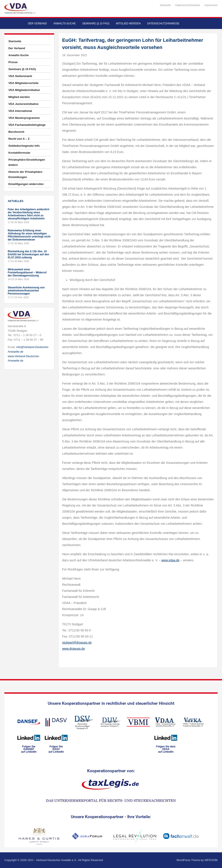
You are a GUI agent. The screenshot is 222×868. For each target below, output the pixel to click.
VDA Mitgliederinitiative (24, 90)
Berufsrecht (16, 132)
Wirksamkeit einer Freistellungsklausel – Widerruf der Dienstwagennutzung (27, 273)
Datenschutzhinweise (188, 5)
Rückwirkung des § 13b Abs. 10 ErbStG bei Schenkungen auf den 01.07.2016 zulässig (28, 254)
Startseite (165, 5)
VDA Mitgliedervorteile (23, 83)
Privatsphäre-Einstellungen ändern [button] (27, 162)
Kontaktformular (19, 153)
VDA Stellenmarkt (20, 76)
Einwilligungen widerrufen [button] (26, 184)
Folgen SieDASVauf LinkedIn (56, 749)
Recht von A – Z (19, 139)
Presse (13, 62)
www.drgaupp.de (73, 649)
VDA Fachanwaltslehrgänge (27, 125)
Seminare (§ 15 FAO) (96, 24)
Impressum (211, 5)
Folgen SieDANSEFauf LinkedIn (29, 749)
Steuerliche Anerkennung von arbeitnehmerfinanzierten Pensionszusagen (26, 291)
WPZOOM (211, 860)
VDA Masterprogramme (24, 118)
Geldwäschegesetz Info (24, 146)
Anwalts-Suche (65, 24)
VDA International (20, 111)
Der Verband (37, 24)
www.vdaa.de (170, 560)
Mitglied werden (128, 24)
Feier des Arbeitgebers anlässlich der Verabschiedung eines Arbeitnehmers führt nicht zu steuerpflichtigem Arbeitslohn (28, 214)
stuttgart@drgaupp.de (77, 643)
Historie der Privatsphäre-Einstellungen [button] (26, 174)
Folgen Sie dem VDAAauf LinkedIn (166, 749)
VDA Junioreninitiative (23, 104)
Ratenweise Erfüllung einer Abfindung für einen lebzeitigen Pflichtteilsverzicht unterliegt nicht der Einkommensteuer (29, 235)
